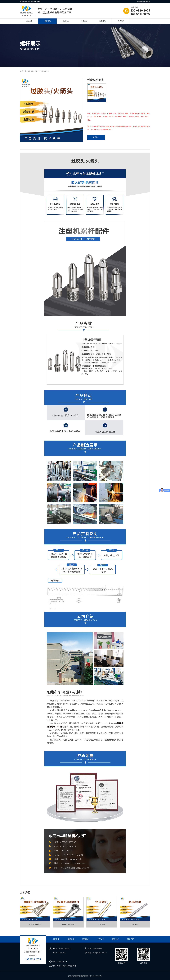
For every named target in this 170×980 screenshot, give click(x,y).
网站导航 (147, 2)
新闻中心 (66, 21)
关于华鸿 (84, 21)
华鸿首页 (29, 21)
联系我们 (103, 21)
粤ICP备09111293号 (96, 976)
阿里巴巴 (121, 21)
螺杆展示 (48, 21)
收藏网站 (140, 2)
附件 (37, 71)
